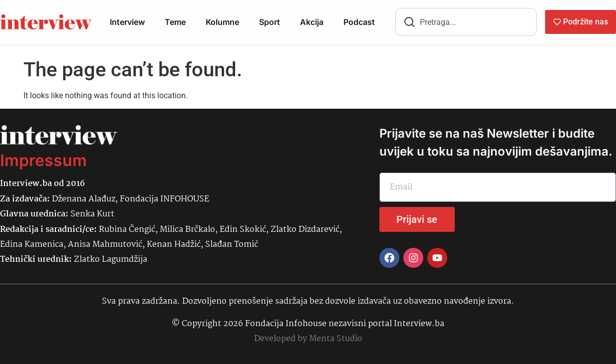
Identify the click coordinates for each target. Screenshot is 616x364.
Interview (127, 22)
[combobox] (466, 22)
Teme (175, 22)
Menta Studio (336, 339)
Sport (270, 22)
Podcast (359, 22)
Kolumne (222, 22)
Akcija (312, 22)
